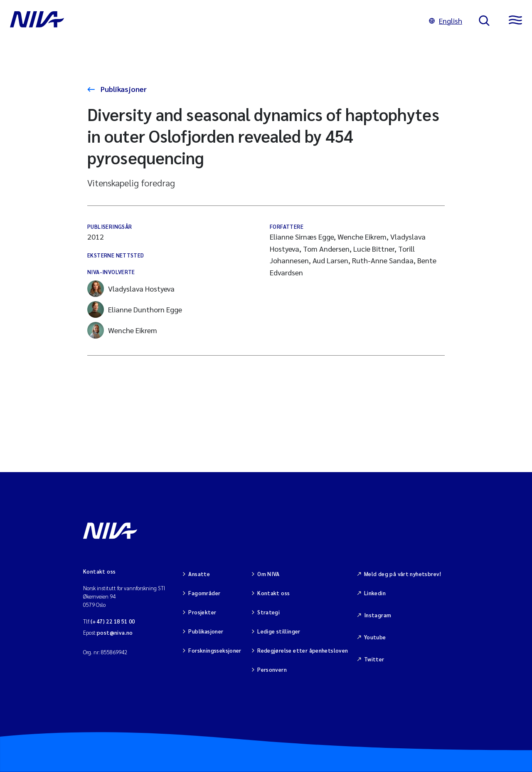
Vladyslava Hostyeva (131, 289)
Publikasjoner (123, 89)
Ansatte (199, 574)
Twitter (374, 659)
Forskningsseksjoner (215, 650)
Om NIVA (268, 574)
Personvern (272, 669)
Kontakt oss (273, 593)
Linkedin (375, 593)
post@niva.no (115, 632)
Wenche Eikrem (122, 330)
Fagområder (204, 593)
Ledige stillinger (279, 631)
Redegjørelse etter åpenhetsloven (303, 650)
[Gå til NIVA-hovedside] (211, 21)
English (446, 21)
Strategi (268, 612)
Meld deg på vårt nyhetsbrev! (403, 574)
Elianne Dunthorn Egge (135, 309)
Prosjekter (202, 612)
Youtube (375, 637)
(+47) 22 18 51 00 (113, 621)
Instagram (378, 615)
